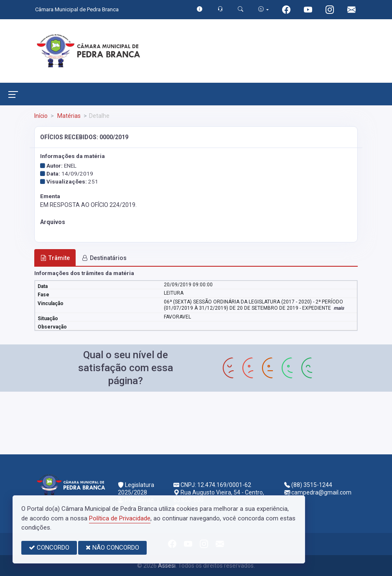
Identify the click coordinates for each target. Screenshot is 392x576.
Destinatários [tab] (104, 258)
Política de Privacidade (120, 518)
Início (41, 116)
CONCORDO (49, 548)
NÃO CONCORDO (112, 548)
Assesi (167, 566)
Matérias (68, 116)
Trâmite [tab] (55, 258)
